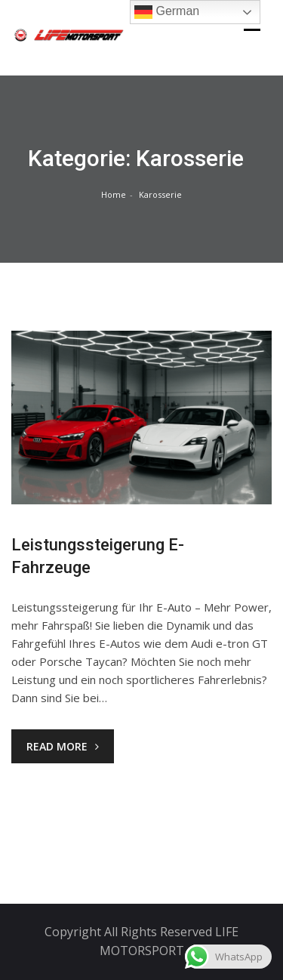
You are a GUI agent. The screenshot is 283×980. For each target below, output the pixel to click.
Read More (63, 746)
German (167, 12)
